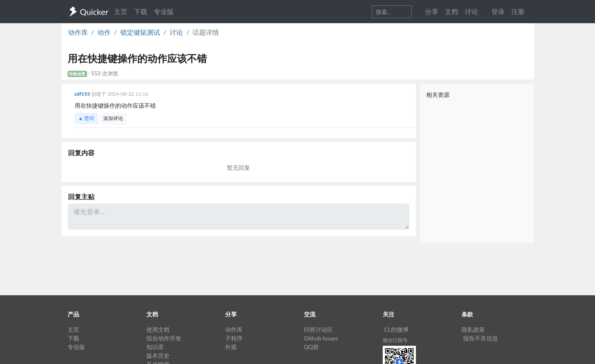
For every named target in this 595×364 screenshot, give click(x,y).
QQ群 (311, 347)
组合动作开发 (164, 338)
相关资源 (438, 95)
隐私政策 (473, 329)
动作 (104, 32)
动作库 (78, 32)
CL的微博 (397, 329)
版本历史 (158, 356)
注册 (518, 11)
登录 (498, 11)
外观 (231, 347)
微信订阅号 (395, 340)
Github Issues (321, 338)
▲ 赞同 (86, 118)
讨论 (176, 32)
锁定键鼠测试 (140, 32)
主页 (121, 11)
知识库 (155, 347)
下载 (141, 11)
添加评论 (113, 118)
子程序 (234, 338)
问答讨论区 (318, 329)
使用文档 (158, 329)
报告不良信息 (481, 338)
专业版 (164, 11)
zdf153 (83, 94)
